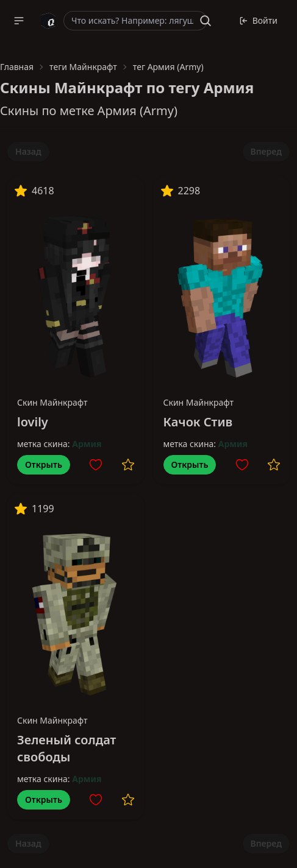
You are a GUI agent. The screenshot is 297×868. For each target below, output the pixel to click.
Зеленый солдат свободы (66, 748)
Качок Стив (198, 422)
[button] (19, 21)
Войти (258, 20)
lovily (33, 422)
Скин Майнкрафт (52, 402)
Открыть (44, 464)
